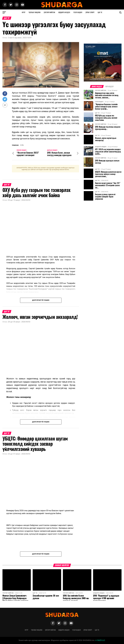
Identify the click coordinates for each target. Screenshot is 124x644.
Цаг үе (100, 12)
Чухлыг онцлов (35, 12)
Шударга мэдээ (64, 12)
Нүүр (24, 12)
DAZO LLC (100, 640)
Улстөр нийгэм (49, 12)
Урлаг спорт (90, 12)
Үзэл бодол (78, 12)
